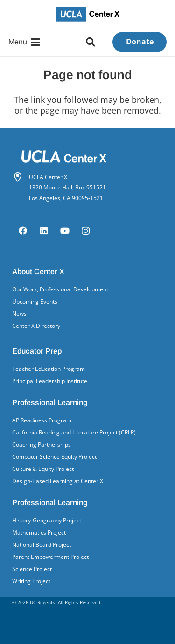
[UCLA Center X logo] (87, 14)
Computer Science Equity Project (54, 457)
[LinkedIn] (44, 231)
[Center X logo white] (87, 156)
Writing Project (31, 581)
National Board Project (42, 545)
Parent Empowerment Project (50, 557)
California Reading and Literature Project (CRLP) (74, 432)
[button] (24, 42)
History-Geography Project (47, 520)
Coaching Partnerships (42, 445)
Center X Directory (36, 326)
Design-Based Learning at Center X (58, 481)
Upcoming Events (35, 301)
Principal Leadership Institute (50, 381)
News (19, 314)
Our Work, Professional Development (60, 289)
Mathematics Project (39, 532)
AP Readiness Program (42, 420)
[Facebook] (23, 231)
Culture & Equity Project (43, 469)
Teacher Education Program (49, 369)
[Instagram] (86, 231)
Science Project (32, 569)
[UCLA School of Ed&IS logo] (87, 632)
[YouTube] (65, 231)
